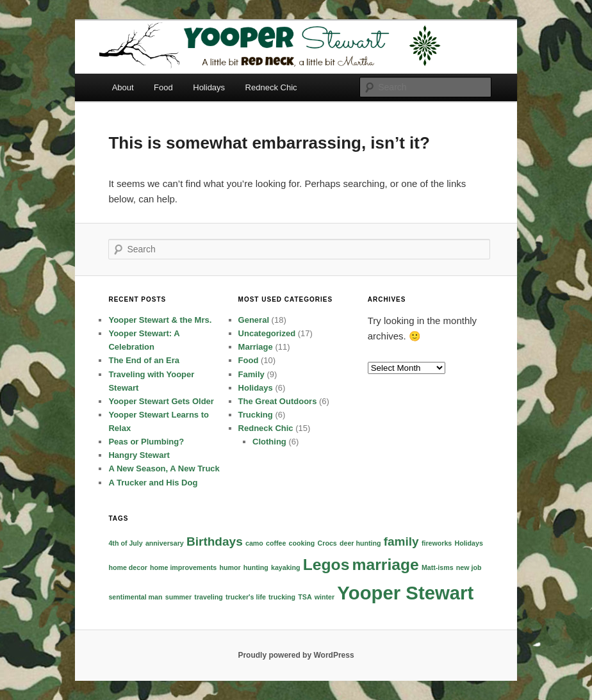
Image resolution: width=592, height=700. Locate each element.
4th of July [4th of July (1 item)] (125, 543)
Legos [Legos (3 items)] (326, 565)
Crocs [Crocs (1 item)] (327, 543)
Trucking (256, 415)
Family (251, 374)
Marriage (256, 347)
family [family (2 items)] (401, 541)
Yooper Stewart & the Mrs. (160, 320)
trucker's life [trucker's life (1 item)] (246, 597)
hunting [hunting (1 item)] (256, 567)
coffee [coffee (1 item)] (276, 543)
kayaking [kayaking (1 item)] (286, 567)
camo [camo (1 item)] (254, 543)
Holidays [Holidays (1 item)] (468, 543)
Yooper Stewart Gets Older (161, 401)
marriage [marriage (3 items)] (386, 565)
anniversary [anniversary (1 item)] (165, 543)
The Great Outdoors (278, 401)
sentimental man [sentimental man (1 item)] (135, 597)
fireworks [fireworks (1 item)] (437, 543)
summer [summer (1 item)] (178, 597)
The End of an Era (144, 360)
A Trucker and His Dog (153, 483)
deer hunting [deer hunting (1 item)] (360, 543)
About (123, 87)
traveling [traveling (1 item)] (208, 597)
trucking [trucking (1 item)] (282, 597)
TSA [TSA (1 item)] (305, 597)
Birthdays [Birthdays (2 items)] (215, 541)
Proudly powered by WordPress (296, 655)
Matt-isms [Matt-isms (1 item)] (438, 567)
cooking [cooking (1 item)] (302, 543)
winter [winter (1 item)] (325, 597)
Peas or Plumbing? (146, 442)
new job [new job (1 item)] (469, 567)
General (254, 320)
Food (163, 87)
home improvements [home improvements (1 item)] (183, 567)
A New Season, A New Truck (164, 468)
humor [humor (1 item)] (230, 567)
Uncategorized (267, 333)
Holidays (209, 87)
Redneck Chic (271, 87)
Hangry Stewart (139, 455)
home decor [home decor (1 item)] (127, 567)
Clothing (269, 442)
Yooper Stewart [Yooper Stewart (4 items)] (405, 593)
